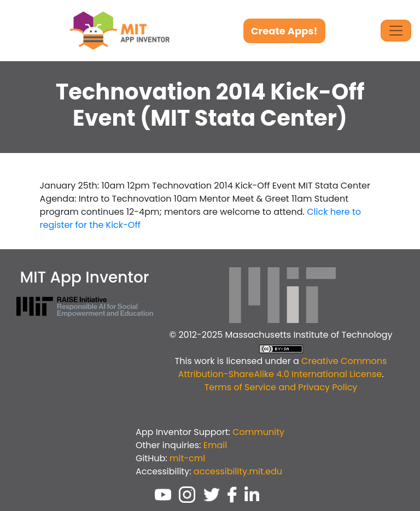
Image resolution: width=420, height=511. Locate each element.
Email (215, 445)
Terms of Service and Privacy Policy (281, 387)
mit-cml (187, 458)
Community (258, 432)
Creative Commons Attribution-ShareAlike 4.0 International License (282, 368)
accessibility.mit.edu (238, 471)
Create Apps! (284, 31)
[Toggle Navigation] (396, 31)
